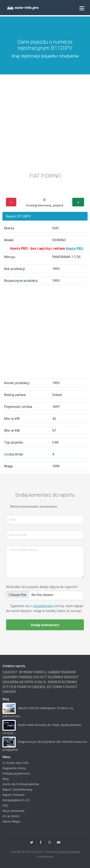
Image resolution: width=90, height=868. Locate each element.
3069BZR (54, 682)
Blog (6, 779)
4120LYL (40, 682)
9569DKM (68, 672)
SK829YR (9, 692)
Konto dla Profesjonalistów (21, 784)
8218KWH (69, 682)
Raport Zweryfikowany (17, 789)
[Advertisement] (45, 126)
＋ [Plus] (78, 202)
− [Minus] (11, 202)
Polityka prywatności (16, 773)
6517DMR (54, 687)
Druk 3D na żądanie (69, 852)
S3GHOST (10, 672)
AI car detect (11, 816)
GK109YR (26, 682)
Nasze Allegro (12, 821)
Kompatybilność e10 (16, 800)
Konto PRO (74, 248)
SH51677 (40, 677)
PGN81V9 (24, 687)
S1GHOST (70, 687)
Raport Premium (13, 795)
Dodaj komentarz (45, 625)
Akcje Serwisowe (14, 811)
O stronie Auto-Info (16, 763)
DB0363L (39, 687)
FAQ (5, 805)
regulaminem (43, 606)
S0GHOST (71, 677)
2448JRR (54, 672)
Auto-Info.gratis (34, 852)
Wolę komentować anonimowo (34, 506)
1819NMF (26, 672)
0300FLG (40, 672)
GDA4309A (11, 682)
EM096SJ (26, 677)
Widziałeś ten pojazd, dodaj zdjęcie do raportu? (42, 587)
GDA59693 (10, 677)
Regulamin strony (14, 768)
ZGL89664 (55, 677)
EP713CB (9, 687)
